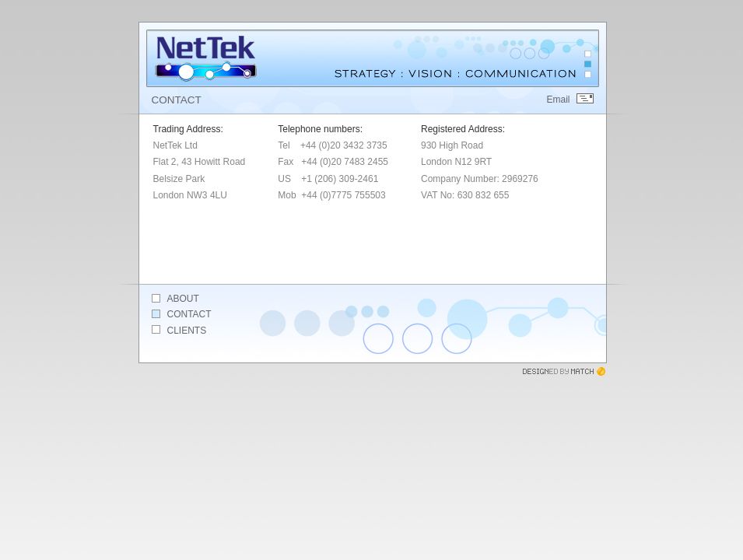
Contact (189, 314)
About (183, 299)
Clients (187, 331)
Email (558, 100)
